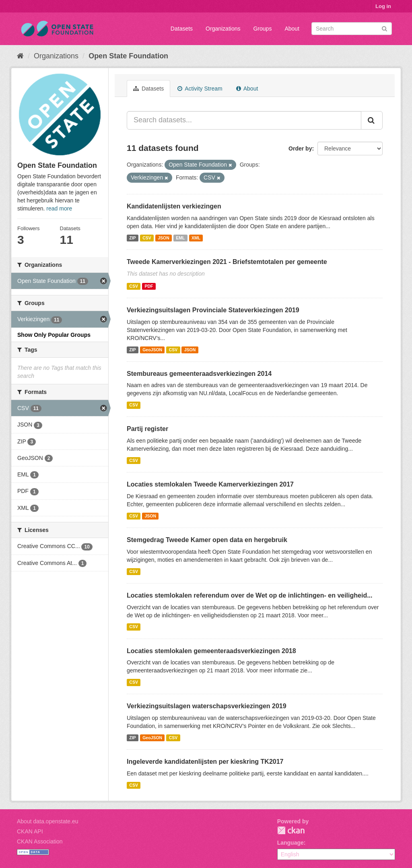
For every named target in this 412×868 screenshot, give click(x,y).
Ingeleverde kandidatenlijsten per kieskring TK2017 (205, 762)
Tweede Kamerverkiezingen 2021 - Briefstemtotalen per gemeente (227, 262)
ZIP (132, 238)
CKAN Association (40, 841)
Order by (300, 148)
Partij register (147, 429)
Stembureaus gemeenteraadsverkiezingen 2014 (199, 374)
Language (290, 843)
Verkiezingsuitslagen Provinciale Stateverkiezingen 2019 (213, 310)
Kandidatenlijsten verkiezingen (174, 206)
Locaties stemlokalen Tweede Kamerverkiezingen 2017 (210, 484)
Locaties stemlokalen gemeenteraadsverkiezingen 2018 (211, 651)
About (292, 29)
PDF (149, 286)
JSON (164, 238)
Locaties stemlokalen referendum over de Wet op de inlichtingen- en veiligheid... (250, 595)
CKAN (291, 830)
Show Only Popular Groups (54, 335)
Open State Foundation (128, 56)
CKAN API (30, 831)
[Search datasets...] (244, 120)
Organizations (223, 29)
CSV (147, 238)
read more (59, 208)
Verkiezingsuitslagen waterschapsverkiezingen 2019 (207, 706)
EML (180, 238)
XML (196, 238)
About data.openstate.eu (48, 821)
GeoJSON (152, 350)
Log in (383, 6)
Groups (262, 29)
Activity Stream (200, 89)
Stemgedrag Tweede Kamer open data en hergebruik (207, 540)
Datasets (182, 29)
